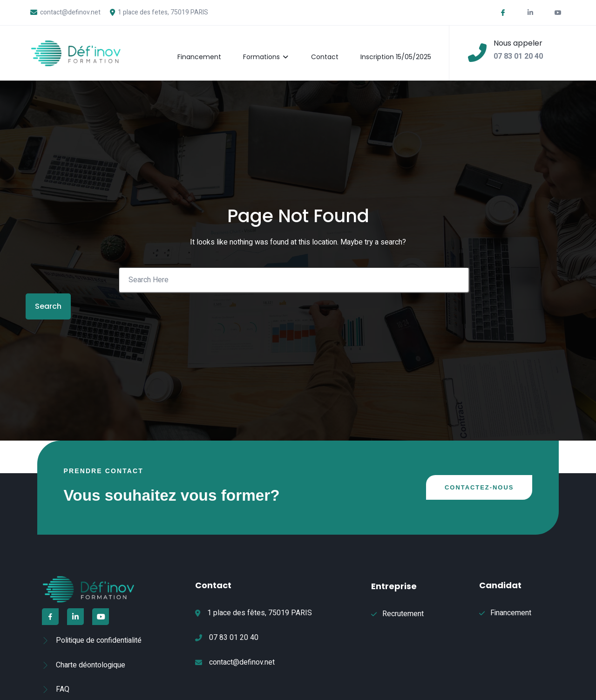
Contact (332, 48)
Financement (205, 48)
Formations (272, 48)
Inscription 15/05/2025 (404, 48)
